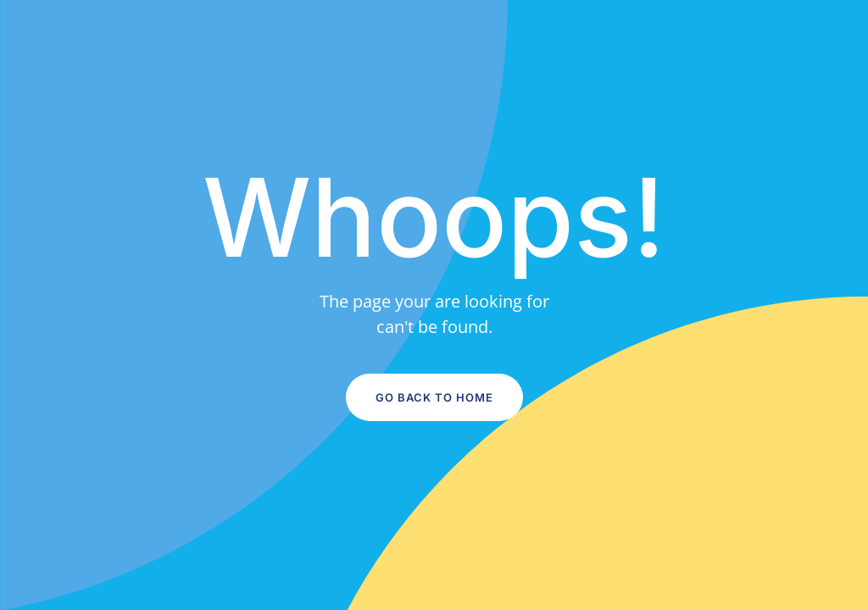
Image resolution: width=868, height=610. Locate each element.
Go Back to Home (434, 397)
